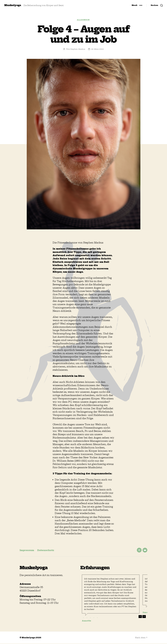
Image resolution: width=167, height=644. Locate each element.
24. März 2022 (98, 49)
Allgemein (84, 20)
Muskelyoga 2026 (32, 638)
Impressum (28, 551)
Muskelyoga (13, 5)
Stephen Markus (78, 49)
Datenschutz (49, 551)
